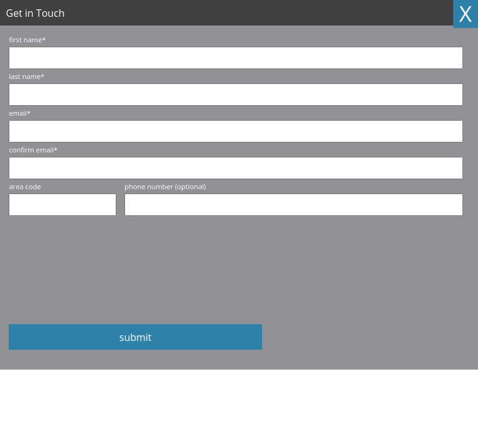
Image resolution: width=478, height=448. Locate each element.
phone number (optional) (165, 186)
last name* (26, 76)
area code (25, 186)
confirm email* (33, 150)
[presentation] (59, 269)
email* (20, 113)
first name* (27, 40)
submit (136, 337)
